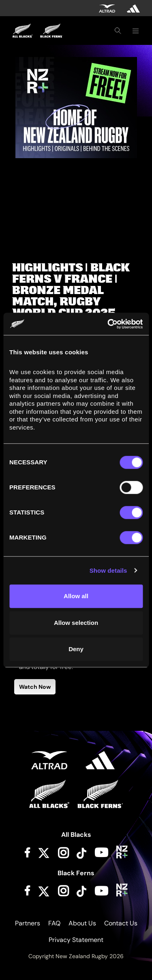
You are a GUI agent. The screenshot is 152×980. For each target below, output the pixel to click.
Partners (28, 923)
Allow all (76, 596)
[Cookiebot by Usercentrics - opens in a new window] (108, 324)
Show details (108, 570)
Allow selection (76, 623)
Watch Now (35, 687)
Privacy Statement (76, 940)
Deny (76, 649)
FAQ (54, 923)
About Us (82, 923)
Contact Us (121, 923)
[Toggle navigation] (135, 31)
